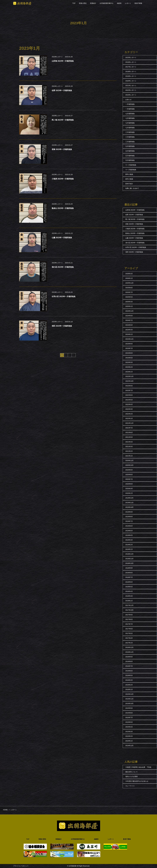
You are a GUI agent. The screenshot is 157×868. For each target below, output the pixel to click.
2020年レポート (131, 81)
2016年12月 (129, 647)
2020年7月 (129, 479)
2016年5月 (129, 675)
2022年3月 (129, 409)
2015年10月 (129, 703)
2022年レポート (131, 90)
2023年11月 (129, 339)
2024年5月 (129, 325)
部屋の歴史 (83, 3)
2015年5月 (129, 722)
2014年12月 (129, 746)
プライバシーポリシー (21, 866)
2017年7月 (129, 624)
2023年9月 (129, 344)
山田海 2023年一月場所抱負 (135, 210)
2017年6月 (129, 629)
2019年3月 (129, 540)
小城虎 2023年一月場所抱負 (135, 229)
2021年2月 (129, 451)
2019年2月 (129, 545)
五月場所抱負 (130, 151)
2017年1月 (129, 643)
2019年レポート (131, 76)
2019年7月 (129, 521)
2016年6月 (129, 671)
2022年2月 (129, 414)
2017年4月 (129, 638)
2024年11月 (129, 311)
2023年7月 (129, 348)
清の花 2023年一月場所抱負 (135, 243)
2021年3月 (129, 446)
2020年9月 (129, 470)
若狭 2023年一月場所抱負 (134, 224)
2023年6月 (129, 353)
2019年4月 (129, 535)
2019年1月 (129, 549)
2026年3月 (129, 274)
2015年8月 (129, 713)
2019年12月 (129, 498)
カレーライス (130, 786)
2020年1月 (129, 493)
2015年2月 (129, 736)
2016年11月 (129, 652)
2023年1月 (129, 372)
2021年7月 (129, 428)
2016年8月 (129, 661)
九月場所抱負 (130, 146)
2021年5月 (129, 437)
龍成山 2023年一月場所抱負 (135, 233)
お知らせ (128, 100)
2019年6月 (129, 526)
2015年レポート (131, 57)
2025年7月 (129, 292)
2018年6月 (129, 582)
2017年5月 (129, 633)
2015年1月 (129, 741)
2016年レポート (131, 62)
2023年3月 (129, 362)
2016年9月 (129, 657)
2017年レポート (131, 67)
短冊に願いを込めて (132, 188)
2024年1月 (129, 334)
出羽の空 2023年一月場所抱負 (136, 247)
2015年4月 (129, 727)
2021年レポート (131, 86)
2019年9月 (129, 512)
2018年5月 (129, 587)
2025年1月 (129, 306)
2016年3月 (129, 680)
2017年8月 (129, 619)
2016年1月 (129, 689)
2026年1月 (129, 278)
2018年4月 (129, 591)
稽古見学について (132, 772)
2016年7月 (129, 666)
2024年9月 (129, 316)
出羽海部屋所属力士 (107, 3)
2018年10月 (129, 563)
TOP (74, 3)
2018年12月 (129, 554)
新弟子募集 (138, 3)
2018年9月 (129, 568)
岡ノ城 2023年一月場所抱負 (135, 219)
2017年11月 (129, 605)
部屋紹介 (93, 3)
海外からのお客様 (132, 777)
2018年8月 (129, 573)
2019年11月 (129, 503)
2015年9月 (129, 708)
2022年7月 (129, 390)
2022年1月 (129, 418)
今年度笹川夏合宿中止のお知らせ (137, 781)
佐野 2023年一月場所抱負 (134, 215)
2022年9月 (129, 386)
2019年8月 (129, 517)
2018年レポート (131, 72)
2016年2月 (129, 685)
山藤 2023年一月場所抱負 (134, 238)
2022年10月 (129, 381)
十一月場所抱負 (131, 165)
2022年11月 (129, 376)
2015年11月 (129, 699)
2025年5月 (129, 297)
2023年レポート (57, 57)
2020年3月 (129, 489)
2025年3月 (129, 302)
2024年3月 (129, 330)
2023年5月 (129, 358)
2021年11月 (129, 423)
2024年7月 (129, 320)
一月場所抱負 (130, 104)
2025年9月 (129, 288)
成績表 (119, 3)
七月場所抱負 (130, 114)
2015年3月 (129, 732)
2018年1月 (129, 601)
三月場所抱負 (130, 132)
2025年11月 (129, 283)
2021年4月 (129, 442)
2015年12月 (129, 694)
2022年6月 (129, 395)
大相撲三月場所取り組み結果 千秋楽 (138, 767)
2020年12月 (129, 461)
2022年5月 (129, 400)
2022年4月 (129, 404)
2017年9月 (129, 615)
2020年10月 (129, 465)
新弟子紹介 (129, 184)
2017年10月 (129, 610)
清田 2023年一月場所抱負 (134, 252)
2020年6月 (129, 484)
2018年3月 (129, 596)
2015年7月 (129, 718)
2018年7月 (129, 577)
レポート (128, 3)
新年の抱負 (129, 174)
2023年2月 (129, 367)
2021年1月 (129, 456)
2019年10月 (129, 507)
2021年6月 (129, 432)
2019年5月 (129, 531)
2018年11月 (129, 559)
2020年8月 (129, 475)
